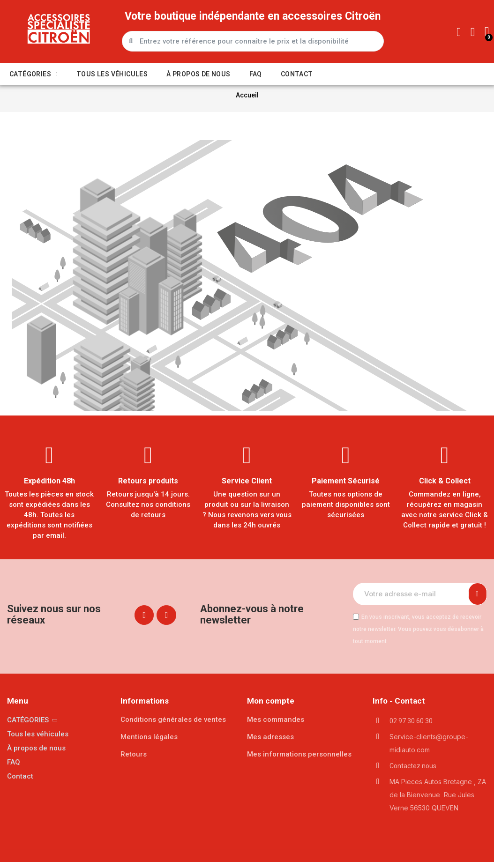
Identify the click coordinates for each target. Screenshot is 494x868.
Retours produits (148, 487)
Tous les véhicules (112, 74)
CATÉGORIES (34, 74)
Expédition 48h (49, 487)
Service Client (247, 487)
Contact (297, 74)
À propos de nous (198, 74)
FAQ (256, 74)
